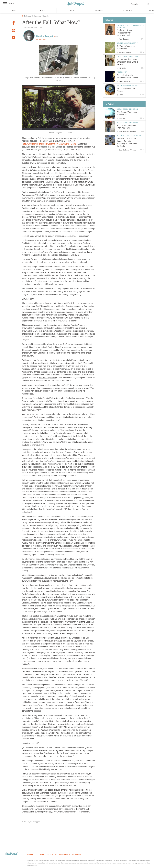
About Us (31, 854)
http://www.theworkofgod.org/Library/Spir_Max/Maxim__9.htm (49, 144)
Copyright (41, 854)
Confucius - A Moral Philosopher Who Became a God (125, 33)
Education (127, 10)
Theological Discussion (127, 56)
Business (99, 10)
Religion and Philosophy (127, 43)
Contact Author (41, 39)
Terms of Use (52, 854)
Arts (14, 10)
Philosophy (122, 72)
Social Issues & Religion (127, 109)
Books (71, 10)
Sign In (135, 4)
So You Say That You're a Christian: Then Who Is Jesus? (127, 62)
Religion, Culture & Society (129, 136)
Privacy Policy (65, 854)
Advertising (77, 854)
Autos (42, 10)
